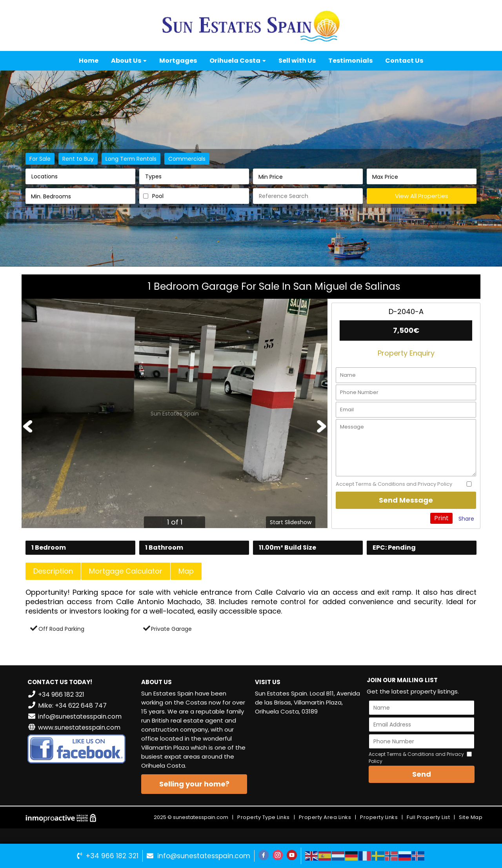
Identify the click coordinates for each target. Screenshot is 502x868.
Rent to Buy (78, 159)
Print (441, 518)
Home (89, 61)
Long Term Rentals (131, 159)
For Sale (40, 159)
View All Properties (422, 196)
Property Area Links (325, 817)
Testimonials (350, 61)
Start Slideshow (291, 522)
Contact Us (404, 61)
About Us (129, 61)
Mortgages (178, 61)
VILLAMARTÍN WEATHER (308, 751)
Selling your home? (194, 784)
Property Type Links (264, 817)
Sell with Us (297, 61)
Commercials (187, 159)
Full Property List (428, 817)
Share (466, 519)
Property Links (379, 817)
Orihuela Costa (238, 61)
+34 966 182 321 (112, 856)
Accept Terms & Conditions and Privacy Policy (394, 484)
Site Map (471, 817)
